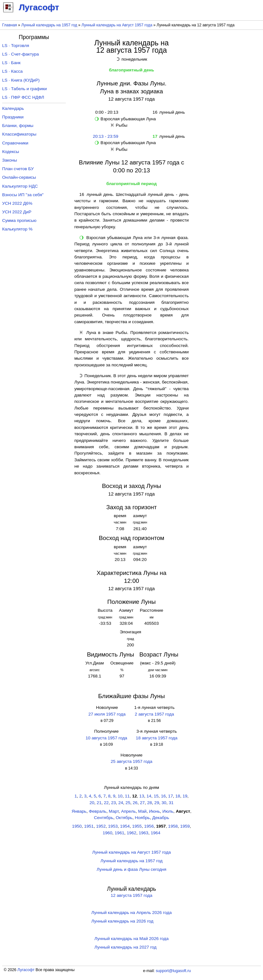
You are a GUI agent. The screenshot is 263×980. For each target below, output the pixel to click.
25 (128, 803)
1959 (185, 826)
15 (156, 796)
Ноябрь (142, 818)
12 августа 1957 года (132, 895)
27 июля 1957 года (107, 714)
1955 (137, 826)
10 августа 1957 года (106, 738)
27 (142, 803)
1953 (113, 826)
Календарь (13, 108)
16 (163, 796)
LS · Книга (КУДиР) (21, 80)
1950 (77, 826)
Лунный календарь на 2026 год (122, 921)
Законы (10, 160)
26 (135, 803)
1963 (144, 833)
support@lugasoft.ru (173, 971)
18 (178, 796)
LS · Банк (11, 63)
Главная (10, 25)
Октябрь (124, 818)
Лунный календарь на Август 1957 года (117, 25)
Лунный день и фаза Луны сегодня (131, 869)
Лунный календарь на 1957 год (49, 25)
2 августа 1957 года (154, 714)
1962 (131, 833)
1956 (149, 826)
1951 (89, 826)
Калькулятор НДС (20, 186)
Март (114, 811)
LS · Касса (13, 71)
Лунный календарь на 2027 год (125, 947)
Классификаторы (19, 134)
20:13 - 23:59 (105, 136)
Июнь (155, 811)
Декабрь (161, 818)
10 (120, 796)
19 (185, 796)
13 (142, 796)
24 (121, 803)
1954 (125, 826)
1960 (107, 833)
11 (127, 796)
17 (170, 796)
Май (142, 811)
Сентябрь (104, 818)
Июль (168, 811)
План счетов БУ (18, 169)
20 (92, 803)
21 (99, 803)
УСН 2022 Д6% (17, 203)
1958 (173, 826)
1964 (156, 833)
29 (157, 803)
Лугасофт (26, 970)
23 (114, 803)
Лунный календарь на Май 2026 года (131, 939)
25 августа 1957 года (132, 761)
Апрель (128, 811)
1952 (101, 826)
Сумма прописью (19, 220)
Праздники (13, 117)
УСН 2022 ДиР (17, 212)
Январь (79, 811)
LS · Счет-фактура (21, 54)
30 (164, 803)
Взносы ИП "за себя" (23, 195)
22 (106, 803)
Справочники (15, 143)
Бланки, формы (18, 126)
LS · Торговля (16, 46)
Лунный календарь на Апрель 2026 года (132, 913)
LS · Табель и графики (25, 89)
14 (149, 796)
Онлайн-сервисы (19, 177)
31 (171, 803)
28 (149, 803)
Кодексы (11, 152)
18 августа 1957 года (157, 738)
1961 (119, 833)
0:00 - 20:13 (105, 112)
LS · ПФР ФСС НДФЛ (23, 97)
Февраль (98, 811)
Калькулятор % (17, 229)
